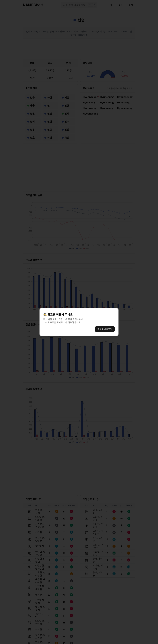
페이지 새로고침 (105, 329)
